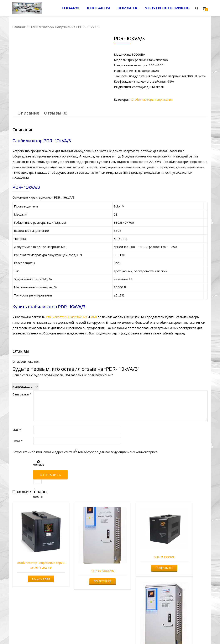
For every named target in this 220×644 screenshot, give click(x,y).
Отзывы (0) (56, 113)
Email (17, 441)
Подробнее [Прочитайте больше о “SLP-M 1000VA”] (134, 557)
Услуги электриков (167, 8)
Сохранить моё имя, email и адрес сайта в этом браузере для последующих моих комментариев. (85, 452)
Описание (28, 113)
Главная (19, 27)
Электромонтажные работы (140, 633)
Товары (67, 8)
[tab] (28, 113)
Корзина (126, 8)
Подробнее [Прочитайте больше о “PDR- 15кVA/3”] (184, 581)
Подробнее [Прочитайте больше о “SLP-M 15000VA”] (85, 567)
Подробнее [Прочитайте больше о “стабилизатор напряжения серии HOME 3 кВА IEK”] (35, 571)
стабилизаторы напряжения (67, 317)
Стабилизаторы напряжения (52, 27)
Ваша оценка (22, 387)
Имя (17, 430)
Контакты (96, 8)
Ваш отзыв (22, 394)
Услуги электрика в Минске (79, 633)
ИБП (95, 317)
